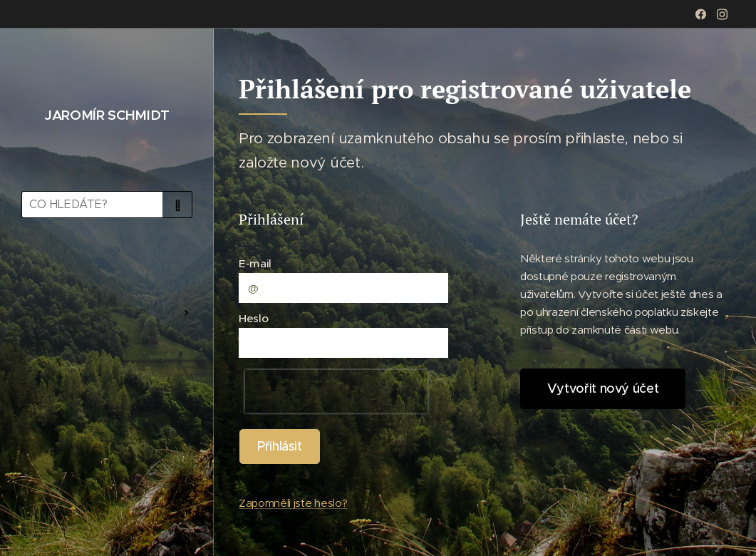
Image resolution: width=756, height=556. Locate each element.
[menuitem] (107, 271)
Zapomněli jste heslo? (293, 503)
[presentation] (336, 391)
